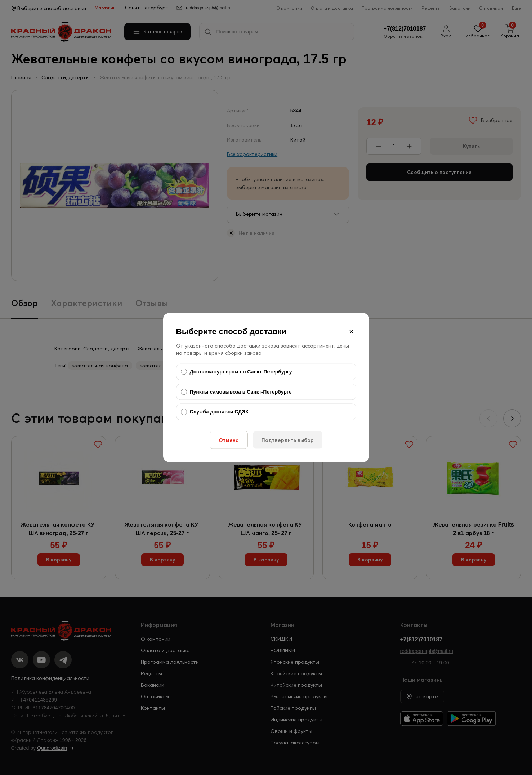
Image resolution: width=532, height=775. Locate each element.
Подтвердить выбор (288, 440)
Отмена (229, 440)
